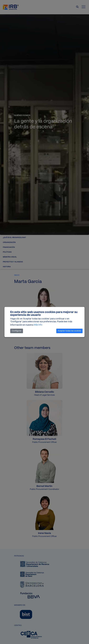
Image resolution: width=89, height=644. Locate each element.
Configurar (17, 331)
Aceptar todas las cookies (69, 331)
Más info (38, 325)
